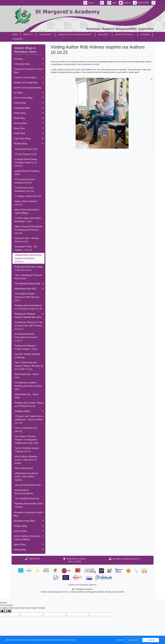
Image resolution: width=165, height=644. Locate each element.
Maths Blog (29, 118)
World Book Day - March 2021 (27, 376)
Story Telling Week (24, 468)
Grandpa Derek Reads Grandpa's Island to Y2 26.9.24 (26, 163)
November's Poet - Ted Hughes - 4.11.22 (26, 248)
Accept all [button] (151, 640)
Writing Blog (29, 550)
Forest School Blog (29, 98)
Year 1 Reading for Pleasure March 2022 (29, 277)
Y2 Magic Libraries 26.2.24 (28, 196)
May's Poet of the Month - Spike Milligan (27, 211)
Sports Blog (29, 544)
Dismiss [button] (120, 640)
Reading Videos (29, 411)
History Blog (29, 113)
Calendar (145, 35)
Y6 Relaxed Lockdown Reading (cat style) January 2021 (28, 386)
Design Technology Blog (29, 82)
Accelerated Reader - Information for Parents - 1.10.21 (27, 337)
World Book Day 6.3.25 (26, 149)
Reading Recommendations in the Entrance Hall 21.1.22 (28, 307)
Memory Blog (29, 123)
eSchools (65, 592)
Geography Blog (29, 108)
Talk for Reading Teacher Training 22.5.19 (27, 450)
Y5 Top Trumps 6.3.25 (26, 154)
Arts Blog (29, 59)
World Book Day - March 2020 (27, 396)
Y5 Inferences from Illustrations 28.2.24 (24, 189)
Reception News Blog (29, 521)
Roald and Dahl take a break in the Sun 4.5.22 (29, 268)
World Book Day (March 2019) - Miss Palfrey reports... (26, 477)
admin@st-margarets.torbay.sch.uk (126, 559)
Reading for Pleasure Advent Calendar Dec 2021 (29, 315)
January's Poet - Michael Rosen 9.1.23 (27, 240)
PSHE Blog (29, 133)
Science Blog (29, 531)
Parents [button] (28, 35)
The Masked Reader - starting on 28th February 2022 (27, 297)
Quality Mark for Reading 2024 (27, 173)
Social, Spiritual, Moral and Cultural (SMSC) (29, 538)
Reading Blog (29, 144)
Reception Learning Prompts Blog (29, 514)
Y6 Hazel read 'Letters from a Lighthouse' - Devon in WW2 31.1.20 (29, 420)
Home (15, 35)
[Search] (93, 3)
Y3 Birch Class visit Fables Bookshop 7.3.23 (28, 220)
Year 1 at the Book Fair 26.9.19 (26, 430)
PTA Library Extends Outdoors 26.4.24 (25, 181)
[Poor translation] (8, 611)
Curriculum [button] (45, 35)
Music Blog (29, 128)
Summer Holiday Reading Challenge (27, 356)
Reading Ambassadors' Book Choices (29, 505)
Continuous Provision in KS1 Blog (29, 71)
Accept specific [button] (133, 640)
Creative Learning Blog (29, 77)
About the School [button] (124, 35)
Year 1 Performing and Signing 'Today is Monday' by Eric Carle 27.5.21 (29, 366)
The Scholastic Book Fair (27, 498)
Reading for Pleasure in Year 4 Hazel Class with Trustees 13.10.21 (29, 326)
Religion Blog (29, 526)
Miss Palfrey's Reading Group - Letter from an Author (26, 460)
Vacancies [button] (18, 39)
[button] (53, 113)
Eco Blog (29, 93)
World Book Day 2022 (29, 289)
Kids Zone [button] (103, 35)
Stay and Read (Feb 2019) (28, 485)
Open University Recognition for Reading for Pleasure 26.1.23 (29, 230)
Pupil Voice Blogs (29, 138)
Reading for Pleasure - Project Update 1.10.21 (26, 347)
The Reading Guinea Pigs (29, 284)
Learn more (71, 640)
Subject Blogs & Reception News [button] (74, 35)
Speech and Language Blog (28, 88)
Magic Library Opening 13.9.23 (26, 203)
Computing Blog (29, 64)
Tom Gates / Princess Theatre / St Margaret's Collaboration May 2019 (26, 440)
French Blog (29, 103)
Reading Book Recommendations (24, 492)
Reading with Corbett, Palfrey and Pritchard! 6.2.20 (29, 404)
